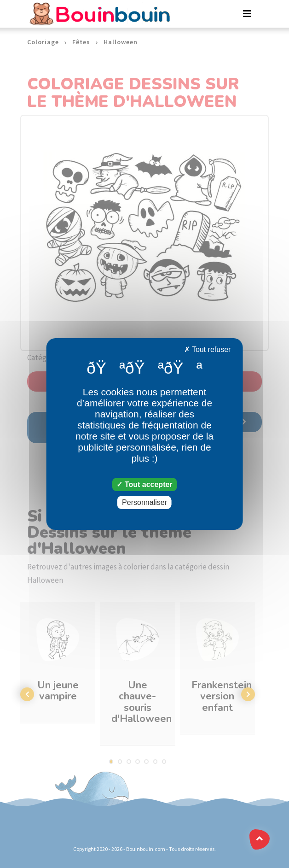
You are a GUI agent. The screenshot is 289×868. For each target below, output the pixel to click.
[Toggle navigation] (247, 14)
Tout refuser (208, 349)
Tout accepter (144, 484)
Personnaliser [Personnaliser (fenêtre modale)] (144, 502)
